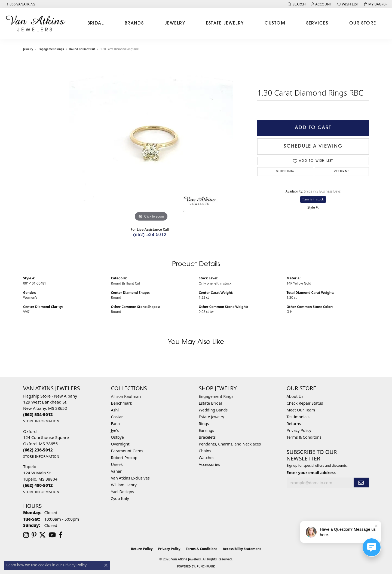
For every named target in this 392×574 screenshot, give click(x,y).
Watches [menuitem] (206, 458)
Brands (134, 23)
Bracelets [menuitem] (207, 437)
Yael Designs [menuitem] (123, 492)
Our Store (363, 23)
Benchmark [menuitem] (122, 403)
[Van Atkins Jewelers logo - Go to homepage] (37, 23)
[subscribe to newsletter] (361, 483)
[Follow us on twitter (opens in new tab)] (42, 535)
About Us (295, 396)
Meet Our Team (301, 410)
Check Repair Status (305, 403)
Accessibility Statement (242, 549)
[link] (20, 4)
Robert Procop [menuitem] (124, 458)
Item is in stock (313, 199)
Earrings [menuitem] (206, 430)
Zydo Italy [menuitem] (120, 498)
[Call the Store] (38, 414)
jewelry (28, 49)
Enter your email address (311, 472)
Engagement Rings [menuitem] (216, 396)
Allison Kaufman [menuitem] (126, 396)
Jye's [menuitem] (115, 430)
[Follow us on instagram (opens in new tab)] (26, 535)
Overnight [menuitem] (120, 444)
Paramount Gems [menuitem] (127, 451)
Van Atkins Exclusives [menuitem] (130, 478)
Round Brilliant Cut (82, 49)
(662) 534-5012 (150, 235)
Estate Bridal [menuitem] (210, 403)
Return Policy (142, 549)
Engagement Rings (51, 49)
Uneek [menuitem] (117, 464)
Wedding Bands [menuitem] (213, 410)
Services (317, 23)
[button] (297, 4)
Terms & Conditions (202, 549)
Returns (342, 172)
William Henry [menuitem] (124, 485)
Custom (275, 23)
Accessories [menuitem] (209, 464)
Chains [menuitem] (205, 451)
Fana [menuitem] (116, 424)
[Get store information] (41, 421)
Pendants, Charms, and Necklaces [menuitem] (230, 444)
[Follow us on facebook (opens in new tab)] (61, 535)
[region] (151, 141)
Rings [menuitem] (204, 424)
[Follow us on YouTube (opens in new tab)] (52, 535)
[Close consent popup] (106, 565)
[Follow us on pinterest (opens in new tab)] (34, 535)
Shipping (285, 172)
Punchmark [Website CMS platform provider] (206, 566)
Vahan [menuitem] (117, 471)
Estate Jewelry (225, 23)
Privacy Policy (299, 430)
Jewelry (175, 23)
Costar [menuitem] (117, 417)
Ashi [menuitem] (115, 410)
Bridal (96, 23)
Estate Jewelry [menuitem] (211, 417)
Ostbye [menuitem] (117, 437)
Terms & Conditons (304, 437)
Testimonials (298, 417)
